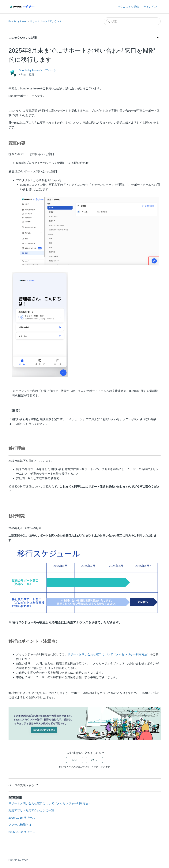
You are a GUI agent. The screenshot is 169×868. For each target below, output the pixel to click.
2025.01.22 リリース (22, 832)
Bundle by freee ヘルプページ (38, 70)
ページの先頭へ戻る (24, 785)
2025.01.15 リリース (22, 818)
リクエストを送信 (128, 7)
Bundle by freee (17, 21)
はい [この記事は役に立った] (75, 760)
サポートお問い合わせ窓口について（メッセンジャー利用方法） (109, 654)
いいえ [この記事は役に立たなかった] (94, 760)
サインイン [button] (150, 7)
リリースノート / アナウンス (46, 21)
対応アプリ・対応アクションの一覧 (31, 810)
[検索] (132, 21)
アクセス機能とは (20, 825)
